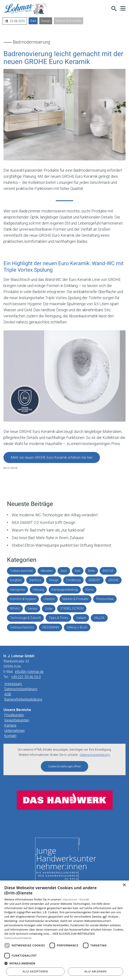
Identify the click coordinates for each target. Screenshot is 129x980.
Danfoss (35, 580)
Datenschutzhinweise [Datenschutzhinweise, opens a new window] (18, 938)
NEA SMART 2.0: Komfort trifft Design (43, 523)
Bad (33, 21)
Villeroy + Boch (77, 627)
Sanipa (32, 608)
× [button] (124, 885)
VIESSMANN (50, 627)
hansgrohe (17, 590)
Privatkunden (14, 715)
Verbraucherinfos (22, 627)
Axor (64, 571)
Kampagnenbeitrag (65, 590)
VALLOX (99, 618)
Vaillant (81, 618)
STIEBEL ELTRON (72, 608)
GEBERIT (94, 580)
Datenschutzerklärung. (95, 755)
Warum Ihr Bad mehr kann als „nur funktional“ (48, 530)
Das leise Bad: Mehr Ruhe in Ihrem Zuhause (48, 538)
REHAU (15, 608)
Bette (92, 571)
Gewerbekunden (17, 720)
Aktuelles (47, 571)
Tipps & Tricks (58, 618)
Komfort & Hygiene (23, 599)
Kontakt (10, 736)
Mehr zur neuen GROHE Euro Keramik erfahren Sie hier (52, 457)
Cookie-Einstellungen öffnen (64, 766)
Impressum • (71, 899)
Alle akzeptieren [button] (35, 971)
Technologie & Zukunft (25, 618)
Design (46, 21)
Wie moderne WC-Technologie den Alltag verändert (55, 515)
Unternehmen (14, 731)
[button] (123, 8)
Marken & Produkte (69, 21)
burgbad (16, 580)
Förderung (73, 580)
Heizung (38, 590)
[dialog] (64, 930)
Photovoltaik (105, 599)
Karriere (10, 725)
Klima (89, 590)
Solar (49, 608)
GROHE (113, 580)
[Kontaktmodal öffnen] (105, 9)
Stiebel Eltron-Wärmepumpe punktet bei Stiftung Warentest (62, 545)
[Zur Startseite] (26, 9)
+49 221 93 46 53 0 (26, 677)
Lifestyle (49, 599)
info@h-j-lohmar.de (29, 672)
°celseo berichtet (21, 571)
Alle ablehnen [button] (95, 971)
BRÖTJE (108, 571)
